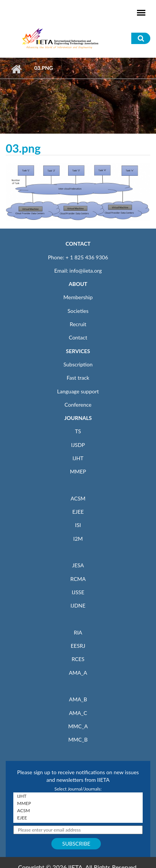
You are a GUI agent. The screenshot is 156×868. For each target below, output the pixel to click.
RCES (78, 659)
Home (16, 69)
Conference (78, 405)
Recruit (78, 324)
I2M (78, 539)
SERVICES (78, 351)
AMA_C (78, 713)
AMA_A (78, 673)
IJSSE (78, 592)
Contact (78, 337)
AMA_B (78, 699)
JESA (78, 565)
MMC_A (78, 726)
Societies (78, 311)
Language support (78, 391)
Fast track (78, 378)
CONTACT (78, 244)
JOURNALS (78, 418)
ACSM (78, 498)
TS (78, 431)
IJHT (78, 458)
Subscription (78, 364)
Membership (78, 297)
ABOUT (78, 284)
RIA (78, 632)
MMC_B (78, 739)
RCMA (78, 579)
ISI (78, 525)
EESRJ (78, 646)
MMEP (78, 471)
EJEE (78, 512)
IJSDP (78, 445)
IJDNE (78, 605)
